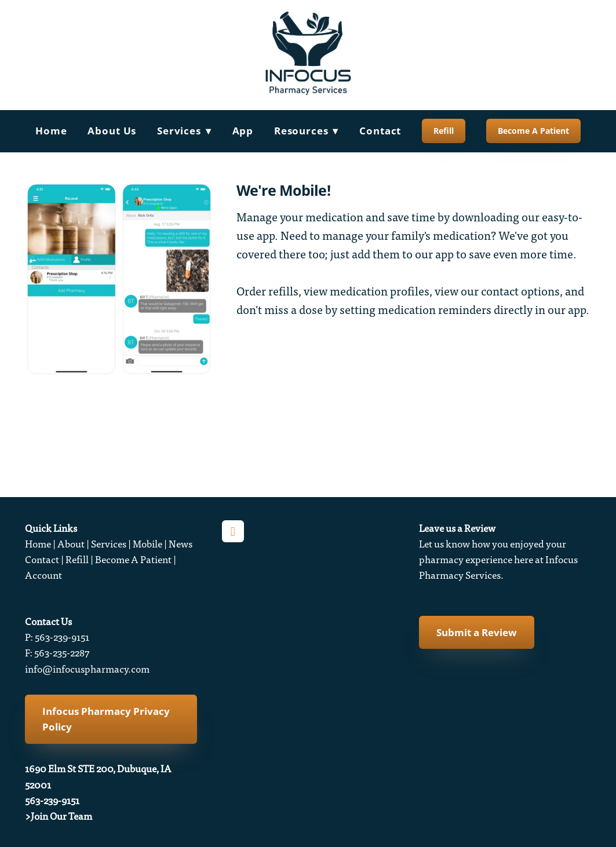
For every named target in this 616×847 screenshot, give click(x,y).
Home (51, 131)
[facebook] (233, 531)
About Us (112, 131)
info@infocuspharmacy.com (87, 669)
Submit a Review (477, 632)
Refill (444, 131)
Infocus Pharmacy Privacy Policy (106, 719)
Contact (380, 131)
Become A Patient (533, 131)
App (243, 131)
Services (109, 544)
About (71, 544)
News (181, 544)
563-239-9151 (52, 800)
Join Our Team (61, 816)
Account (43, 575)
